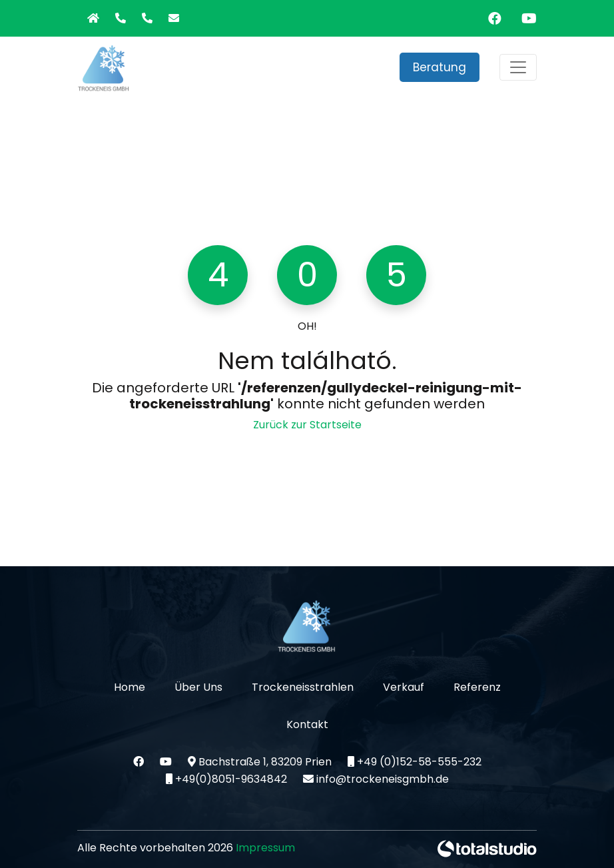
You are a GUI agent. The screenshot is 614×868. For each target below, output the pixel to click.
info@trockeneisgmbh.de (376, 779)
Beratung (440, 67)
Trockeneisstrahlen (303, 687)
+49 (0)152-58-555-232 (415, 762)
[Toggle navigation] (518, 67)
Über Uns (198, 687)
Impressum (265, 848)
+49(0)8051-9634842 (226, 779)
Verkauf (404, 687)
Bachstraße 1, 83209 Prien (261, 762)
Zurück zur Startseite (307, 425)
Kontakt (307, 724)
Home (130, 687)
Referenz (477, 687)
